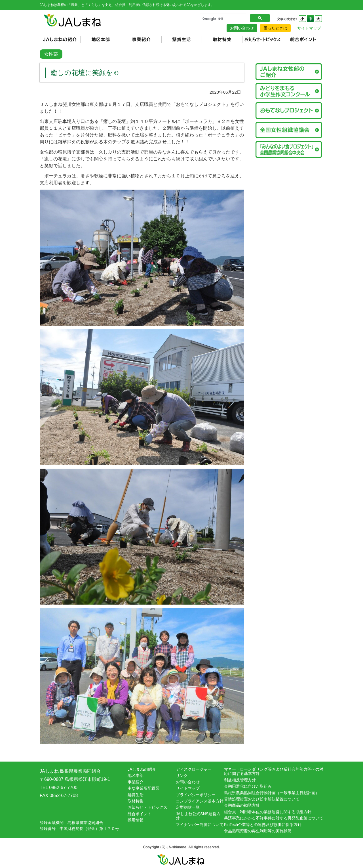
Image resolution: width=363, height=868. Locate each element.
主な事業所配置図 (143, 788)
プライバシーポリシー (196, 795)
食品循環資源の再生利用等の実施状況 (258, 831)
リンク (182, 775)
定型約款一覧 (188, 807)
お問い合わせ (242, 28)
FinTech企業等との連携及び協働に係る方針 (263, 825)
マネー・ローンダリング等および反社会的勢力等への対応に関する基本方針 (274, 771)
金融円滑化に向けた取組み (248, 786)
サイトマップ (309, 28)
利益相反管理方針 (240, 780)
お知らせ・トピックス (147, 807)
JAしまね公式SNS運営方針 (198, 816)
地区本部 (136, 775)
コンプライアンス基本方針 (200, 801)
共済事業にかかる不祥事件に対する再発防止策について (274, 818)
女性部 (51, 54)
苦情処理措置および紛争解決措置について (262, 799)
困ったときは (275, 28)
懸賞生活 (136, 795)
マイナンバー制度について (200, 825)
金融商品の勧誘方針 (242, 805)
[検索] (222, 19)
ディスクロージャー (194, 769)
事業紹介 (136, 782)
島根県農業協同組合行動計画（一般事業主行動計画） (272, 793)
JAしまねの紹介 (142, 769)
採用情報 (136, 820)
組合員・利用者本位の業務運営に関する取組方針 (268, 812)
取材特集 (136, 801)
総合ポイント (140, 814)
